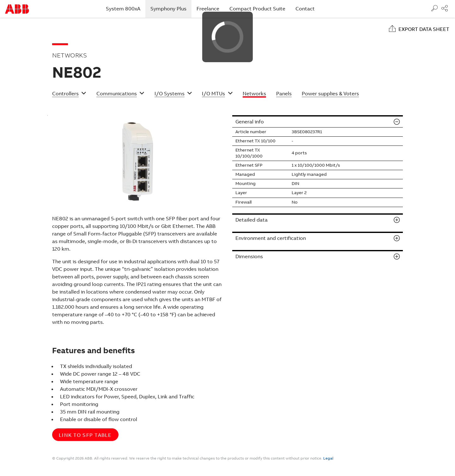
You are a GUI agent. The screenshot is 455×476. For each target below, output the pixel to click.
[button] (69, 94)
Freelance (208, 9)
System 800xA (123, 9)
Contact (305, 9)
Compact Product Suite (257, 9)
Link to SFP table (85, 435)
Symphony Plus (171, 9)
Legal (328, 458)
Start (17, 9)
